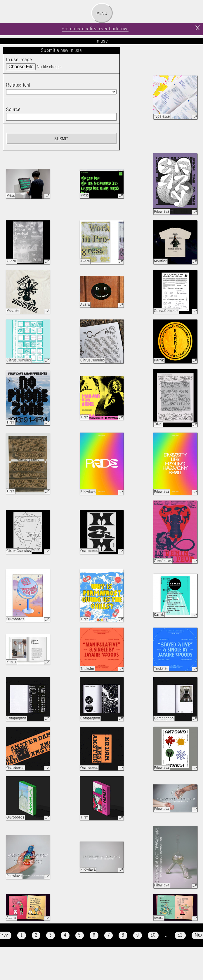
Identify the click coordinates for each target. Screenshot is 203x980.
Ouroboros (89, 551)
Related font (18, 85)
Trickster (87, 669)
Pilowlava (162, 212)
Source (13, 110)
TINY (11, 423)
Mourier (160, 261)
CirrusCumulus (166, 311)
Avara (11, 261)
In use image (19, 60)
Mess (11, 196)
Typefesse (162, 117)
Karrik (159, 360)
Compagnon (16, 718)
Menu (102, 14)
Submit (61, 139)
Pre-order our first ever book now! (95, 29)
